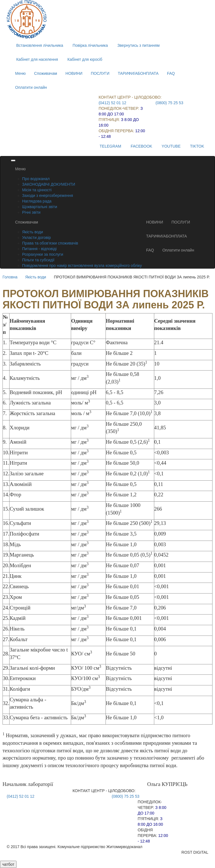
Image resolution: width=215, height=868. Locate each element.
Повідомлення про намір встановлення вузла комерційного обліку (82, 266)
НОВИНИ (74, 73)
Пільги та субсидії (38, 260)
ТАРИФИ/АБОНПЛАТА (138, 73)
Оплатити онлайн (31, 87)
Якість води (33, 232)
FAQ (171, 73)
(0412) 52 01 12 (112, 103)
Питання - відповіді (39, 249)
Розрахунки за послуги (43, 254)
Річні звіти (31, 212)
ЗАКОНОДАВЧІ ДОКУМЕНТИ (49, 184)
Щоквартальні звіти (40, 207)
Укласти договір (37, 238)
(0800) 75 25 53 (170, 103)
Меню (20, 73)
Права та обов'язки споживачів (50, 243)
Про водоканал (36, 179)
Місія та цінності (37, 190)
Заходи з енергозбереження (48, 196)
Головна (10, 277)
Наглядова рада (37, 201)
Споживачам (46, 73)
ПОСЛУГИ (100, 73)
